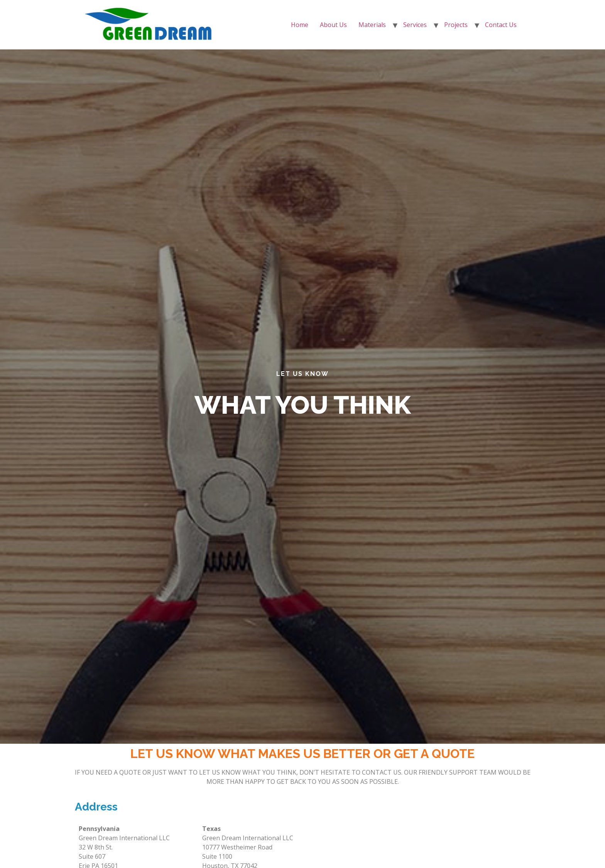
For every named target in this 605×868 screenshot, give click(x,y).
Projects (456, 25)
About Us (333, 25)
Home (300, 25)
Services (415, 25)
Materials (372, 25)
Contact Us (501, 25)
